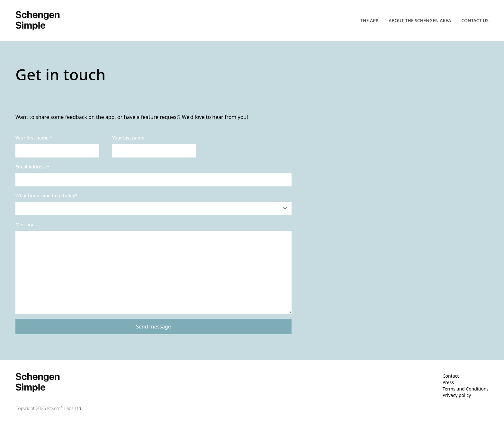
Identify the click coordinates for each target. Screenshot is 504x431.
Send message (153, 327)
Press (448, 382)
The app (369, 20)
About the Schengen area (420, 20)
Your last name (128, 138)
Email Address (32, 167)
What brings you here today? (46, 196)
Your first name (34, 138)
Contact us (475, 20)
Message (25, 224)
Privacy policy (457, 395)
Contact (451, 376)
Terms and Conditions (466, 389)
